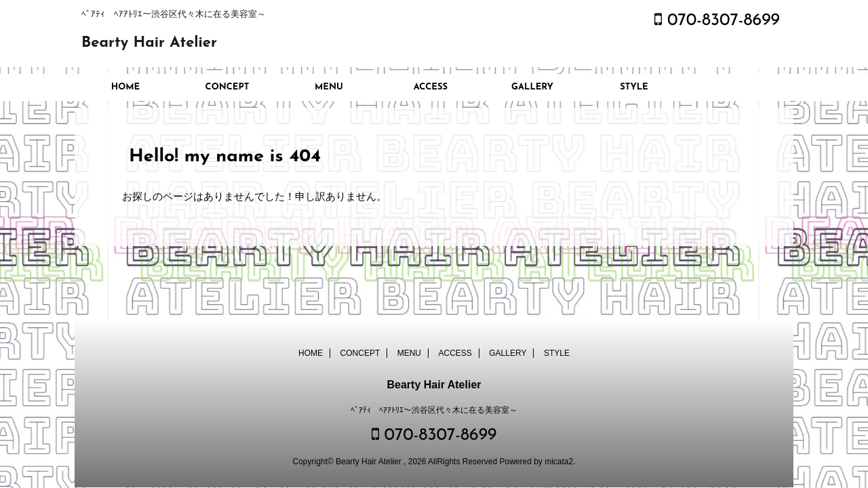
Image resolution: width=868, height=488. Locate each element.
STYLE (634, 87)
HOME (126, 87)
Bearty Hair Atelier (149, 43)
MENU (329, 87)
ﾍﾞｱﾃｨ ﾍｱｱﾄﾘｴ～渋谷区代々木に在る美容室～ (434, 410)
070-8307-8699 (717, 21)
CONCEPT (228, 87)
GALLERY (532, 87)
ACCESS (431, 87)
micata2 (559, 462)
